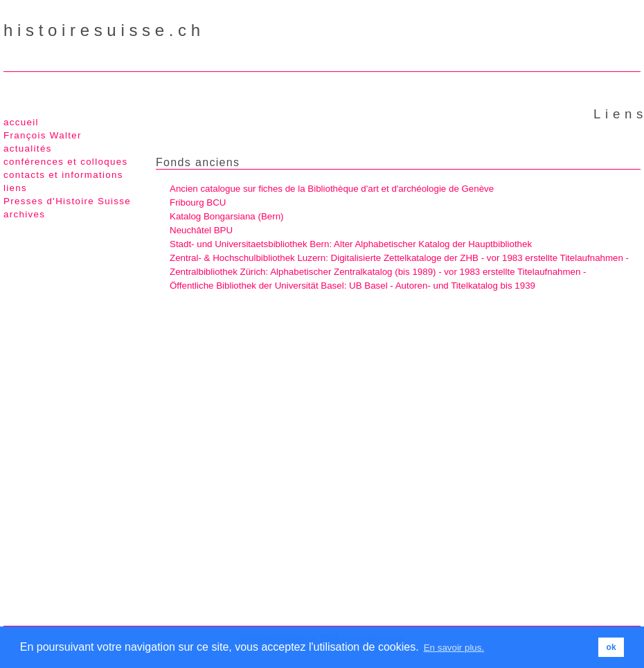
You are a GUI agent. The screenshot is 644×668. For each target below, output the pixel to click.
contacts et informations (63, 175)
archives (24, 214)
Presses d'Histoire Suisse (67, 201)
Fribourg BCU (198, 202)
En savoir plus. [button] (454, 648)
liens (15, 188)
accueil (21, 122)
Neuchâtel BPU (201, 230)
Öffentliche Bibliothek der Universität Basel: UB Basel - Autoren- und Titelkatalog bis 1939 (352, 286)
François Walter (43, 135)
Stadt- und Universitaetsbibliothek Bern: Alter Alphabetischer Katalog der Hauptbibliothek (351, 244)
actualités (28, 148)
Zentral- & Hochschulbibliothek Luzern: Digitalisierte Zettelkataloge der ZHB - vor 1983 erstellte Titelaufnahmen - (399, 258)
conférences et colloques (65, 162)
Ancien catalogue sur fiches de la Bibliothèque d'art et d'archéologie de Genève (332, 189)
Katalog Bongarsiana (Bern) (226, 216)
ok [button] (611, 647)
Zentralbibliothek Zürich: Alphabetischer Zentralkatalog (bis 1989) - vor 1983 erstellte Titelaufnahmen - (378, 272)
